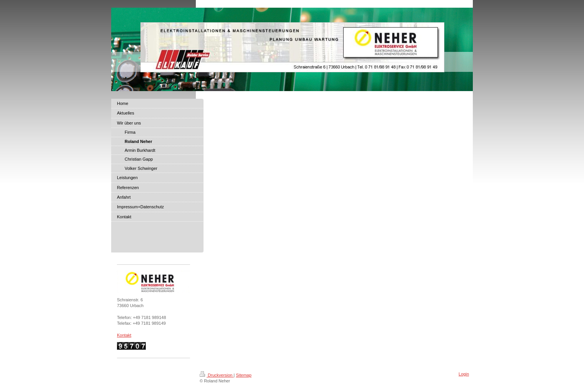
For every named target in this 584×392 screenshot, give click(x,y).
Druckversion (217, 375)
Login (464, 374)
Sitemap (244, 375)
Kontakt (124, 335)
